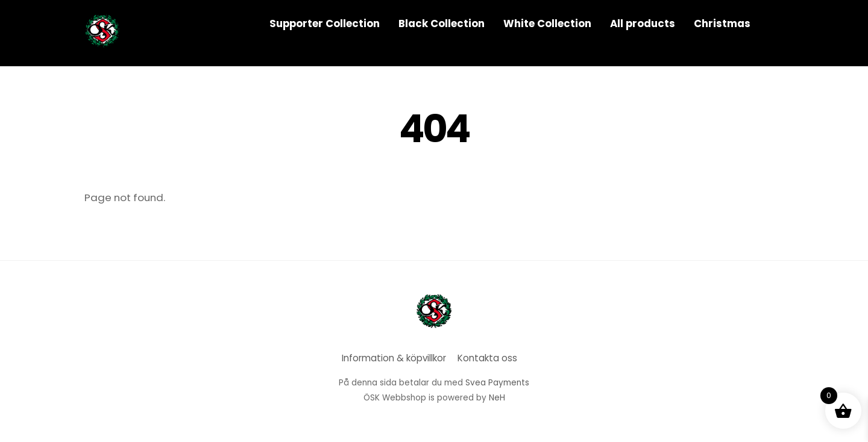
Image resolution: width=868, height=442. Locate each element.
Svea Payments (497, 383)
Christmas (722, 23)
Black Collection (442, 23)
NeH (497, 398)
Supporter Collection (325, 23)
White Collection (547, 23)
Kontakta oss (487, 358)
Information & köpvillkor (394, 358)
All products (643, 23)
